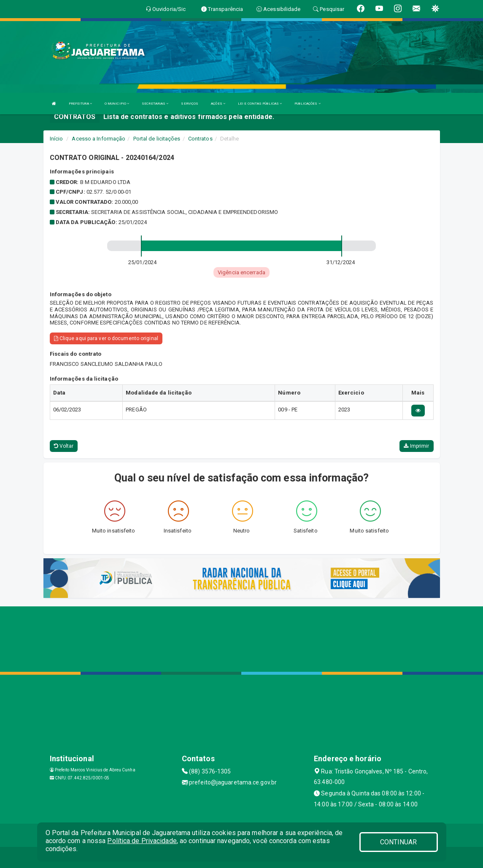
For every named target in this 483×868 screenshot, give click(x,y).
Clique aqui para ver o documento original (106, 338)
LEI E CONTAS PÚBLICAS (260, 104)
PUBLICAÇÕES (307, 104)
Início (57, 139)
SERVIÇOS (190, 104)
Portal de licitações (157, 139)
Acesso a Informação (98, 139)
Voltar (64, 446)
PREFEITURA (80, 104)
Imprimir (416, 446)
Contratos (200, 139)
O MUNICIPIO (117, 104)
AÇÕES (218, 104)
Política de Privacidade (142, 841)
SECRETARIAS (155, 104)
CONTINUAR (399, 842)
